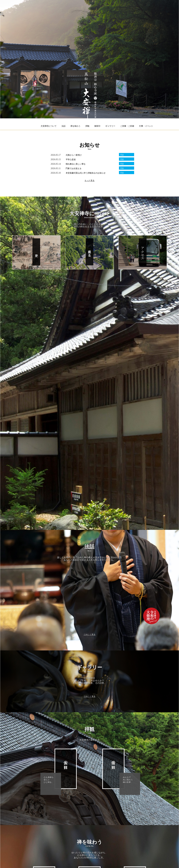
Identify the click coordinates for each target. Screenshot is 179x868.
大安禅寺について (49, 126)
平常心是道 (71, 159)
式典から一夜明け (74, 155)
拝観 (87, 126)
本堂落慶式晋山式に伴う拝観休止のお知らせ (86, 173)
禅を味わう (75, 126)
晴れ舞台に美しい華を (76, 164)
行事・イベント (146, 126)
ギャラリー (110, 126)
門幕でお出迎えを (74, 168)
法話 (64, 126)
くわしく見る (89, 635)
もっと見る (89, 181)
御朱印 (97, 126)
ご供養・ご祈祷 (127, 126)
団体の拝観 (113, 761)
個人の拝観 (66, 761)
